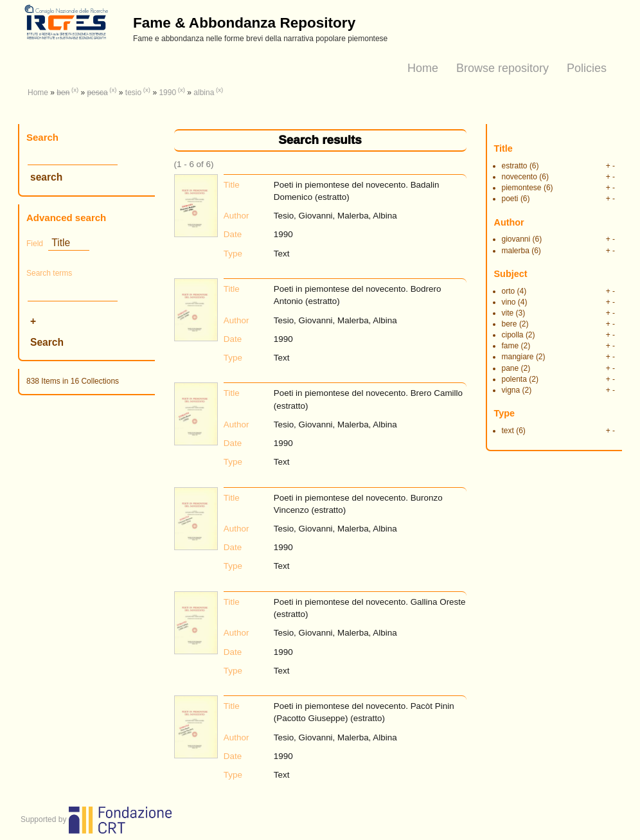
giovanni (516, 239)
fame (511, 346)
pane (511, 368)
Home (423, 68)
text (508, 431)
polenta (514, 379)
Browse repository (502, 68)
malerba (516, 251)
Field (35, 244)
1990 (167, 93)
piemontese (522, 188)
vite (508, 313)
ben (63, 93)
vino (509, 302)
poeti (510, 199)
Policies (587, 68)
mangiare (518, 357)
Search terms (49, 273)
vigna (511, 390)
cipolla (513, 335)
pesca (98, 93)
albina (204, 93)
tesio (133, 93)
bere (510, 324)
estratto (515, 166)
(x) (75, 90)
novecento (520, 177)
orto (509, 291)
